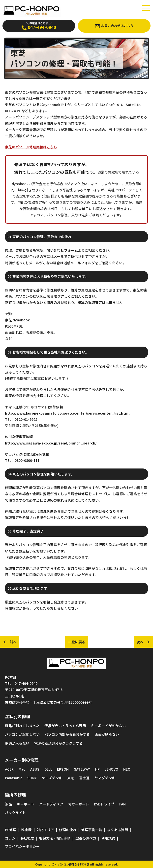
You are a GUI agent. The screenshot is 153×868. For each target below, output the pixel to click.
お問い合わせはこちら (114, 26)
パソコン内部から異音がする (67, 734)
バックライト (15, 813)
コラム (10, 838)
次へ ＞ (143, 642)
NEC (127, 769)
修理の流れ (68, 830)
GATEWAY (82, 769)
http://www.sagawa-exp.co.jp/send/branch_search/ (51, 443)
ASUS (35, 769)
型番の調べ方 (86, 838)
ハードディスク (51, 804)
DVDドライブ (104, 804)
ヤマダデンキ (105, 778)
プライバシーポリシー (22, 846)
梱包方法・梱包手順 (55, 838)
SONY (32, 778)
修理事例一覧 (92, 830)
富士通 (84, 778)
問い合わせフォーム (62, 250)
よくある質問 (118, 830)
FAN (122, 804)
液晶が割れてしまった (22, 726)
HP (97, 769)
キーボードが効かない (108, 726)
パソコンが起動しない (22, 734)
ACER (9, 769)
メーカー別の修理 (22, 760)
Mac (22, 769)
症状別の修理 (18, 716)
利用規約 (108, 838)
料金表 (27, 830)
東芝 (71, 778)
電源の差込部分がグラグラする (59, 743)
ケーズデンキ (52, 778)
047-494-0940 (39, 26)
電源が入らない (17, 743)
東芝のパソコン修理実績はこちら (31, 147)
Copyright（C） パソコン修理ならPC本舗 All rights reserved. (76, 864)
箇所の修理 (15, 795)
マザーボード (79, 804)
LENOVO (111, 769)
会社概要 (27, 838)
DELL (48, 769)
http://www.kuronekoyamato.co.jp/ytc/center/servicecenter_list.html (67, 413)
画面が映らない (107, 734)
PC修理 (11, 830)
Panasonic (14, 778)
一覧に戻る (77, 642)
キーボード (26, 804)
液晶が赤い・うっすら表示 (65, 726)
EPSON (63, 769)
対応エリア (45, 830)
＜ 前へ (10, 642)
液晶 (8, 804)
